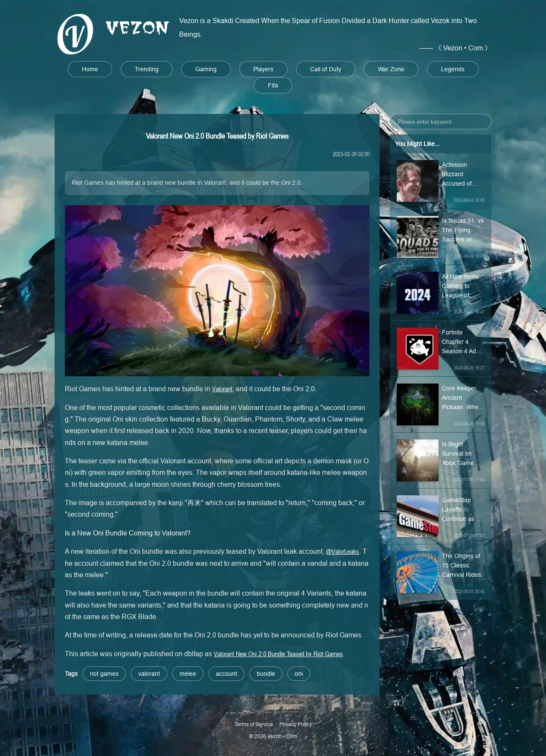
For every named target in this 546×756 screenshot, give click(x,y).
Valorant (222, 389)
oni (299, 674)
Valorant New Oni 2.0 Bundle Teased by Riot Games (278, 654)
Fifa (273, 85)
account (227, 674)
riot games (104, 674)
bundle (266, 674)
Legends (453, 69)
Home (90, 69)
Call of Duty (326, 69)
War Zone (391, 69)
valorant (149, 674)
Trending (147, 69)
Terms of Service (254, 724)
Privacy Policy (296, 724)
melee (188, 674)
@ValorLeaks (343, 551)
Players (263, 69)
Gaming (206, 69)
